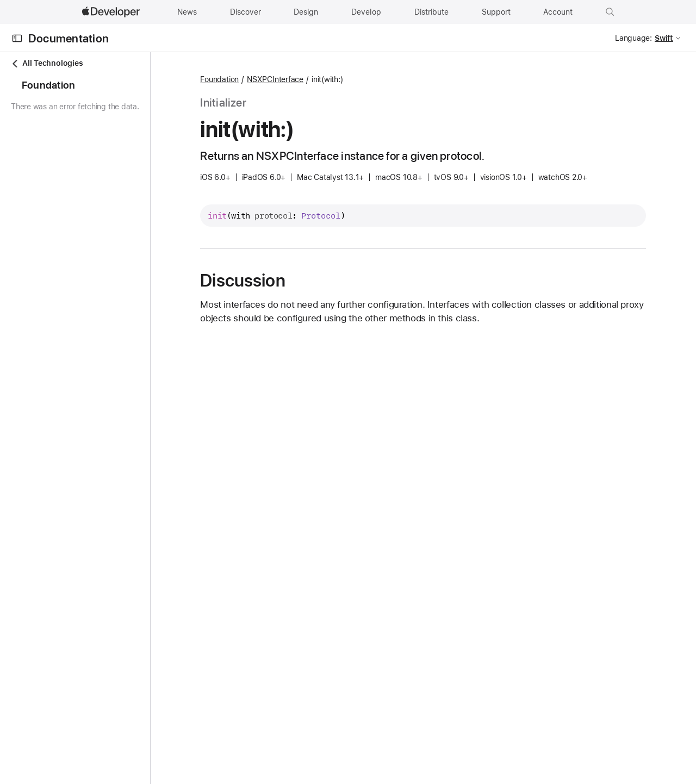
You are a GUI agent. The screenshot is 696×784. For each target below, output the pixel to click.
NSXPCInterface (336, 79)
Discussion (303, 281)
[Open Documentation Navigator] (17, 38)
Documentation (69, 38)
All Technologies (47, 63)
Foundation (280, 79)
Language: (633, 38)
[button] (610, 12)
